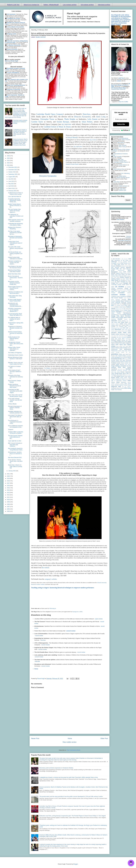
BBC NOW (123, 269)
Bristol (122, 273)
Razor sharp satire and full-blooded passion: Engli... (15, 396)
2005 (9, 511)
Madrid (113, 329)
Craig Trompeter (117, 157)
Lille (117, 327)
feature (124, 307)
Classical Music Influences (118, 89)
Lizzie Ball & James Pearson (121, 162)
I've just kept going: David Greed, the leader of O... (15, 314)
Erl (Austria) (117, 305)
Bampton (113, 266)
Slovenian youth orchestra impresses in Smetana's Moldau (56, 768)
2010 (9, 500)
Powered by (121, 130)
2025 (9, 158)
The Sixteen (117, 376)
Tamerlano (86, 114)
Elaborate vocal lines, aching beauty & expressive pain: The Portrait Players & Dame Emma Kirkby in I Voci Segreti (73, 816)
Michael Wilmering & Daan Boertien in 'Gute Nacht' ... (15, 359)
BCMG (113, 270)
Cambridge (114, 285)
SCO (130, 362)
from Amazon (120, 219)
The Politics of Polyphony (15, 353)
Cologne (113, 293)
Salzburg (113, 362)
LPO (124, 328)
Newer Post (35, 738)
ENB (121, 304)
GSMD (113, 317)
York (116, 390)
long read (120, 328)
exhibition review (118, 307)
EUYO (113, 307)
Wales (118, 382)
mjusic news (124, 329)
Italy (127, 321)
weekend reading (119, 384)
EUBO (129, 305)
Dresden (113, 301)
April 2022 (11, 186)
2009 (9, 502)
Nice (118, 337)
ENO (113, 305)
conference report (116, 296)
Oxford (113, 348)
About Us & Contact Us (31, 5)
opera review (99, 619)
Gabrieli (113, 312)
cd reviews (128, 287)
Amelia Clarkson (123, 165)
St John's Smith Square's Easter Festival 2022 (15, 300)
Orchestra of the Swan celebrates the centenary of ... (15, 377)
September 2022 (13, 174)
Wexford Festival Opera (125, 385)
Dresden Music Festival (122, 301)
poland (113, 352)
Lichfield (113, 327)
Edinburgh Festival (126, 302)
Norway (123, 340)
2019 (9, 478)
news (129, 336)
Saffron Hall (119, 360)
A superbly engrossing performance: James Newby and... (14, 200)
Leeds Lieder (127, 324)
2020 (9, 476)
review (113, 357)
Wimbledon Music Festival (118, 388)
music (126, 331)
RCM (130, 354)
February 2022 (12, 191)
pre (127, 352)
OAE (116, 342)
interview (43, 37)
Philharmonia (114, 351)
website (113, 384)
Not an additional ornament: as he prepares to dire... (15, 426)
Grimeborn (128, 316)
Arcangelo (114, 263)
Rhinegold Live (118, 357)
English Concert (127, 304)
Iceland (126, 319)
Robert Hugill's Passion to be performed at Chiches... (15, 288)
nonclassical (124, 337)
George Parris (123, 161)
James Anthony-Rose (119, 169)
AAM (130, 259)
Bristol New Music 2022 (14, 274)
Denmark (124, 300)
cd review (119, 287)
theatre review (115, 378)
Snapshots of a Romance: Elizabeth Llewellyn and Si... (15, 328)
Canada (119, 285)
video (129, 381)
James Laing (101, 117)
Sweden (122, 372)
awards (129, 263)
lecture (117, 324)
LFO (130, 325)
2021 (9, 474)
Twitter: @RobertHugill (51, 5)
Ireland (119, 321)
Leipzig (113, 325)
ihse (130, 319)
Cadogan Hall (127, 283)
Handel (38, 37)
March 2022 (12, 188)
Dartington (118, 300)
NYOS (113, 342)
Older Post (104, 738)
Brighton (118, 273)
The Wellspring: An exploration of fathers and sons (16, 216)
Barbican (118, 266)
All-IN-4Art (120, 262)
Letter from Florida (120, 325)
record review (39, 636)
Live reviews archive (70, 5)
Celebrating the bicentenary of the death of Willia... (15, 224)
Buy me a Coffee (124, 102)
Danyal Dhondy (72, 137)
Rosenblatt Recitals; (117, 359)
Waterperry (124, 382)
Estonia (122, 305)
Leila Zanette (93, 119)
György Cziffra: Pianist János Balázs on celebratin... (14, 349)
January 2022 (12, 471)
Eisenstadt (114, 304)
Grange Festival (127, 315)
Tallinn (113, 373)
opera (129, 342)
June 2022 (11, 181)
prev (130, 352)
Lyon (130, 328)
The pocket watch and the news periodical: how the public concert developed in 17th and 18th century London (71, 796)
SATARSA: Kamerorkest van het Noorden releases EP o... (15, 310)
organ (127, 346)
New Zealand (124, 336)
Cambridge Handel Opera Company (50, 114)
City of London (123, 290)
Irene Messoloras (124, 138)
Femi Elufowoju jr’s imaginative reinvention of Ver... (15, 422)
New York (119, 336)
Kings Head (117, 322)
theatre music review (126, 376)
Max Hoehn (121, 143)
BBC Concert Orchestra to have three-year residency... (15, 445)
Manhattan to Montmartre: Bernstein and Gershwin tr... (15, 238)
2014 (9, 490)
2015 (9, 488)
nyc (127, 340)
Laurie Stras (116, 182)
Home (36, 669)
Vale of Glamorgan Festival (119, 381)
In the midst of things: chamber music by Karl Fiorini (15, 400)
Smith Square (128, 365)
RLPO (126, 357)
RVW (130, 359)
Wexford (117, 385)
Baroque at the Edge (126, 266)
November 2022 (13, 170)
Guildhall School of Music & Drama (57, 127)
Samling (118, 362)
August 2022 (12, 177)
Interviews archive (104, 5)
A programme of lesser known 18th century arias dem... (16, 344)
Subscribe (121, 124)
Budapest (129, 276)
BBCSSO (129, 269)
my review (93, 140)
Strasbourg (120, 371)
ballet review (121, 265)
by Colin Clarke (125, 279)
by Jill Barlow (122, 280)
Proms (120, 354)
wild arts (124, 387)
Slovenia (122, 364)
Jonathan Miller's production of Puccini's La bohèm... (16, 433)
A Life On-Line (115, 259)
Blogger (76, 864)
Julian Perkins (87, 122)
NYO (130, 340)
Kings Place (124, 322)
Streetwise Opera (127, 371)
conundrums (123, 296)
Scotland (114, 363)
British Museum (127, 273)
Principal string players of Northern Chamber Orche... (15, 408)
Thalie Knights (70, 119)
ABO (112, 260)
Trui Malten (47, 368)
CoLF (130, 291)
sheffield (113, 364)
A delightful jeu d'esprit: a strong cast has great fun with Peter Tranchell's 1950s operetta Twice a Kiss (69, 777)
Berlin (129, 270)
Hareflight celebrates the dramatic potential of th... (15, 412)
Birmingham (114, 272)
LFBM (127, 325)
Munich (129, 329)
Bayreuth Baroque (120, 267)
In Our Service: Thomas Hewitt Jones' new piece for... (15, 461)
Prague (123, 352)
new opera (114, 336)
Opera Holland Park (117, 343)
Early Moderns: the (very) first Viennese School (15, 267)
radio (124, 354)
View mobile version (70, 742)
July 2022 (11, 179)
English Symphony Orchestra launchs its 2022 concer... (15, 386)
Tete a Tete (126, 373)
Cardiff (123, 285)
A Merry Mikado (12, 404)
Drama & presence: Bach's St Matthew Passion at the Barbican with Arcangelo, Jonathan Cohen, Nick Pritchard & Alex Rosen (20, 142)
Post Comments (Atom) (73, 750)
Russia (127, 359)
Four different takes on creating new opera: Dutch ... (14, 319)
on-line (119, 342)
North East (114, 339)
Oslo (130, 346)
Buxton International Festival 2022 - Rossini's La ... (15, 278)
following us (53, 608)
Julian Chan (120, 159)
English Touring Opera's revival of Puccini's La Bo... (15, 206)
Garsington (119, 312)
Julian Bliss (123, 189)
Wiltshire (129, 387)
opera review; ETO (121, 346)
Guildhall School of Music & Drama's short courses (15, 194)
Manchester (118, 329)
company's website (51, 579)
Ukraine (127, 379)
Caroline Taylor (37, 122)
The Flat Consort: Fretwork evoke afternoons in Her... (15, 437)
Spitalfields (114, 369)
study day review (115, 372)
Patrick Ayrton (122, 176)
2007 (9, 507)
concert (129, 293)
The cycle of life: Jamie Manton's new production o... (16, 248)
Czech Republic (127, 298)
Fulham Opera (127, 310)
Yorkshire (119, 390)
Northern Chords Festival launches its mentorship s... (15, 333)
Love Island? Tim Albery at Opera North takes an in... (15, 417)
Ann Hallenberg (125, 173)
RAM (127, 354)
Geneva (124, 312)
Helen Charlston (126, 140)
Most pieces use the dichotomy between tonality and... (14, 283)
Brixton (117, 276)
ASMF (122, 263)
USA (130, 379)
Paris (121, 349)
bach (112, 265)
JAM (112, 322)
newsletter (114, 337)
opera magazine (127, 343)
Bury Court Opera (115, 277)
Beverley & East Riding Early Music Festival (14, 271)
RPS (124, 359)
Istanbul (124, 321)
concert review (71, 631)
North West (121, 339)
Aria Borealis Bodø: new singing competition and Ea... (15, 254)
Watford (129, 382)
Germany (129, 312)
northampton (128, 339)
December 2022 (13, 167)
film (123, 309)
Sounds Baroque (63, 122)
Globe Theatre (116, 313)
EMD (118, 304)
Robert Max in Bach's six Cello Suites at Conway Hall (15, 466)
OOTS (126, 342)
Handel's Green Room (72, 164)
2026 (9, 156)
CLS (116, 291)
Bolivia (121, 272)
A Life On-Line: (124, 259)
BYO (117, 283)
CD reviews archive (87, 5)
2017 (9, 483)
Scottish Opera (120, 363)
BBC (118, 269)
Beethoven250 (121, 270)
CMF (119, 291)
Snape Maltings (116, 366)
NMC (120, 337)
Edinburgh (118, 302)
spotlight (128, 369)
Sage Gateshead (127, 360)
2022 (9, 165)
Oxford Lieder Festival (121, 348)
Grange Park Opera (118, 316)
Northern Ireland (116, 340)
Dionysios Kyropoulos (82, 117)
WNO (126, 388)
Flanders (117, 310)
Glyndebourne (127, 313)
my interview (66, 124)
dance (113, 300)
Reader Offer (115, 356)
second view (128, 363)
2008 (9, 504)
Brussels (122, 276)
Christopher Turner (47, 119)
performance (128, 349)
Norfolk (129, 337)
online (123, 342)
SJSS (117, 364)
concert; (129, 295)
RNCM (129, 357)
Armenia (118, 263)
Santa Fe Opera (124, 362)
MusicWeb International (125, 241)
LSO (127, 328)
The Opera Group (121, 375)
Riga (123, 357)
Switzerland (128, 372)
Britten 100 (124, 275)
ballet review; (128, 265)
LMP (125, 327)
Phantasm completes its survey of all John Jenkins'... (14, 263)
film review (126, 309)
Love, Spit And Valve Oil (15, 197)
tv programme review (120, 379)
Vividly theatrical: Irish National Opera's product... (14, 338)
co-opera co (124, 291)
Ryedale (113, 360)
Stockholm (114, 371)
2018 (9, 481)
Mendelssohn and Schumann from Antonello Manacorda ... (15, 305)
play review (128, 351)
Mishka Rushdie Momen (123, 178)
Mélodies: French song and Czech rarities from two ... (16, 363)
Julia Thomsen (123, 145)
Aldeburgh (114, 262)
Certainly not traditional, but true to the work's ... (15, 293)
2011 (9, 497)
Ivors (130, 321)
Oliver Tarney (122, 147)
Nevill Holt (128, 334)
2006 (9, 509)
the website (45, 568)
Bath (112, 267)
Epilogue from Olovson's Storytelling (15, 228)
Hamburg (113, 319)
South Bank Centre (124, 367)
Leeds (121, 324)
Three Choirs (124, 378)
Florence (122, 310)
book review (127, 272)
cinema (118, 290)
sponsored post (121, 369)
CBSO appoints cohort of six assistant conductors (16, 220)
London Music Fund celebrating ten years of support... (15, 243)
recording (129, 356)
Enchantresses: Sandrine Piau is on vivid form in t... (15, 454)
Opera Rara (123, 345)
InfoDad (129, 245)
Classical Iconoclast (128, 237)
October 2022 (12, 172)
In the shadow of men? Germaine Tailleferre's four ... (15, 372)
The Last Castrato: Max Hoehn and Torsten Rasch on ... (14, 211)
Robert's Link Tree (13, 5)
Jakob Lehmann (123, 186)
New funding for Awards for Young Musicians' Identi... (16, 449)
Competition (121, 293)
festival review (119, 309)
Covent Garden (118, 298)
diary (129, 299)
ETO (126, 305)
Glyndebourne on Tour (117, 315)
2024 (9, 161)
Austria (126, 263)
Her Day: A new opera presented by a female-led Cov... (15, 233)
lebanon (113, 324)
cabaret (121, 283)
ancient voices (127, 262)
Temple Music (118, 373)
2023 (9, 163)
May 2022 (11, 184)
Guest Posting (119, 317)
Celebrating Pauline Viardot (15, 355)
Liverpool (121, 327)
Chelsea (113, 288)
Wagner (113, 382)
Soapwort (11, 430)
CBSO (127, 285)
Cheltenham (120, 288)
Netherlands (122, 334)
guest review (127, 317)
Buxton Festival (125, 277)
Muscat (123, 331)
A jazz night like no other (15, 441)
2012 (9, 495)
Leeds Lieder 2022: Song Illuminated (15, 296)
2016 (9, 486)
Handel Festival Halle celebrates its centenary (15, 258)
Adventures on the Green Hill (123, 260)
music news (122, 332)
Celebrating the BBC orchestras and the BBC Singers (15, 391)
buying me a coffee (78, 612)
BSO (125, 276)
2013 (9, 493)
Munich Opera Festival (116, 331)
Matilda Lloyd (122, 190)
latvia (130, 322)
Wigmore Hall (116, 387)
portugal (118, 352)
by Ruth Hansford (120, 282)
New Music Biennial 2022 (15, 458)
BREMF (113, 273)
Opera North (115, 345)
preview (115, 354)
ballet (115, 265)
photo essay (121, 351)
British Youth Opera (116, 275)
